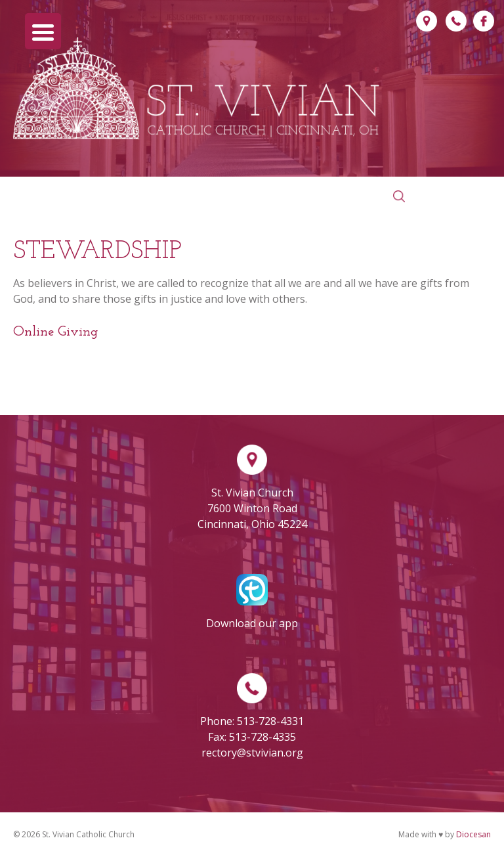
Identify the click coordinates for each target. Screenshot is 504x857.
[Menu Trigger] (43, 31)
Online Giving (55, 332)
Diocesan (473, 834)
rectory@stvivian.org (252, 753)
